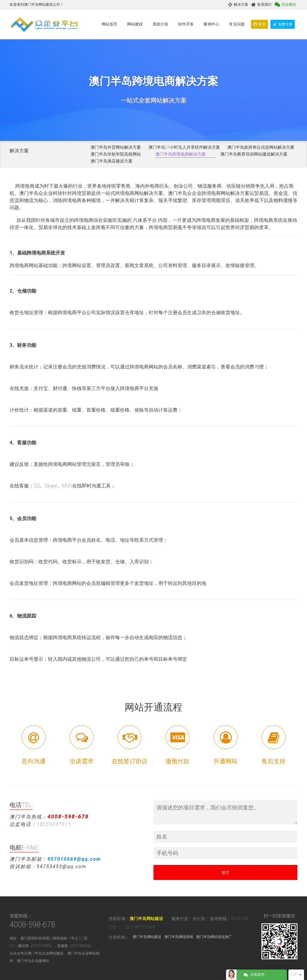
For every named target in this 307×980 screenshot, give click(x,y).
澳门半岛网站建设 (146, 919)
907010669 (41, 946)
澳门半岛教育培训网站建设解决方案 (254, 154)
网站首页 (109, 24)
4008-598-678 (32, 925)
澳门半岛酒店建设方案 (112, 161)
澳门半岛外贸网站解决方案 (116, 147)
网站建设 (135, 24)
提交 (225, 872)
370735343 (80, 946)
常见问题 (237, 24)
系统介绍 (160, 24)
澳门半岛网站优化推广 (214, 937)
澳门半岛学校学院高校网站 (116, 154)
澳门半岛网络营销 (179, 937)
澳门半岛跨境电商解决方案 (180, 154)
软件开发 (186, 24)
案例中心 (211, 24)
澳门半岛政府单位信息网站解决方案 (261, 147)
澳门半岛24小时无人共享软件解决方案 (184, 147)
